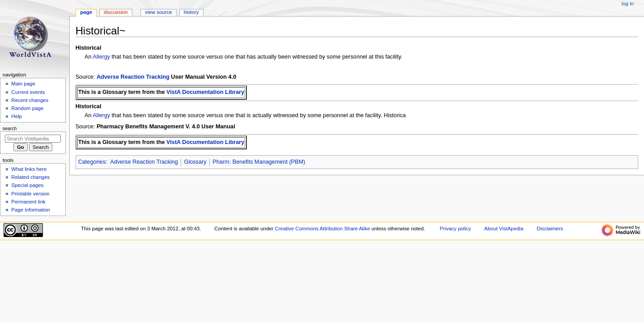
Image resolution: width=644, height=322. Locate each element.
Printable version (30, 194)
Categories (92, 162)
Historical (89, 48)
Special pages (27, 185)
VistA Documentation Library (205, 92)
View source (158, 12)
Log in (628, 4)
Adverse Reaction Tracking (133, 77)
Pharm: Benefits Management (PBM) (259, 162)
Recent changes (30, 100)
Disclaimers (550, 229)
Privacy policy (455, 229)
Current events (28, 92)
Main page (23, 84)
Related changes (30, 177)
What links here (29, 169)
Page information (31, 210)
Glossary (195, 162)
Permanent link (28, 202)
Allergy (101, 57)
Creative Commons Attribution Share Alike (323, 229)
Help (17, 116)
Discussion (116, 12)
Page (86, 12)
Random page (27, 108)
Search (10, 128)
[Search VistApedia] (33, 139)
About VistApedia (504, 229)
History (191, 12)
